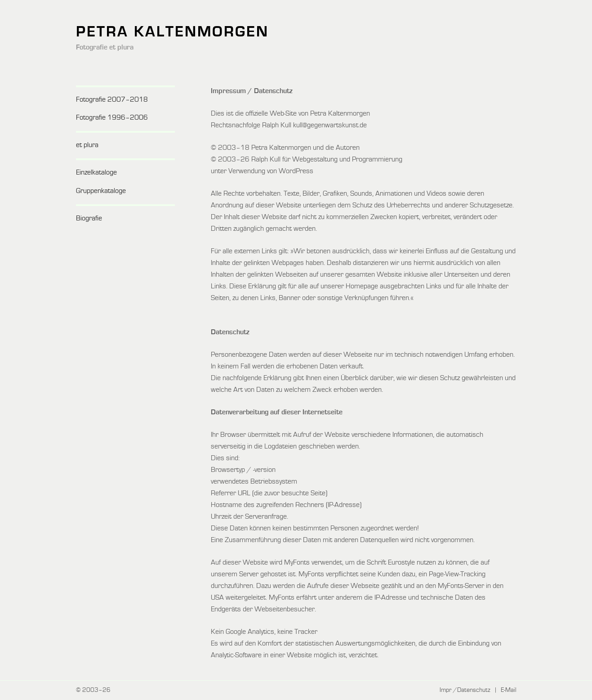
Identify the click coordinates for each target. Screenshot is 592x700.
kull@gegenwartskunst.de (330, 126)
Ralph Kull (266, 160)
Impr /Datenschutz (465, 690)
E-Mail (509, 690)
